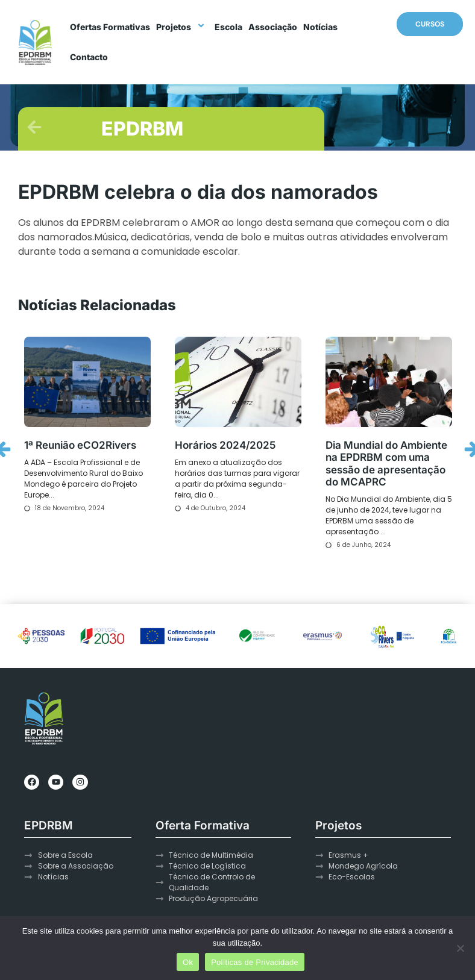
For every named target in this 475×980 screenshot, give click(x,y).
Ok (188, 962)
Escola (228, 27)
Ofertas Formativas (110, 27)
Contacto (89, 57)
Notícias (320, 27)
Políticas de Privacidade (255, 962)
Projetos (182, 27)
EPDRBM (142, 129)
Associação (273, 27)
